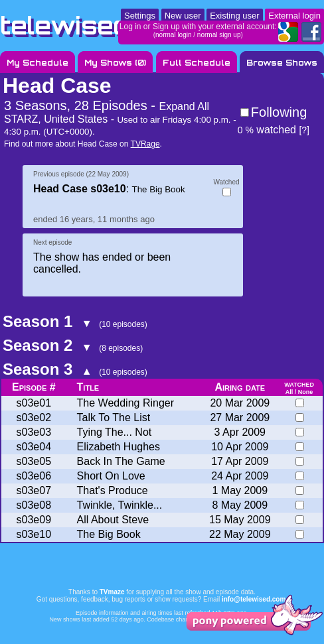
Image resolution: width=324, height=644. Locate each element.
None (306, 392)
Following (279, 112)
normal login (173, 35)
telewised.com (96, 26)
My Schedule (38, 63)
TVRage (145, 144)
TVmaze (112, 592)
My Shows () (115, 63)
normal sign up (219, 35)
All (289, 392)
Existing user (234, 16)
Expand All (184, 106)
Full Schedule (197, 63)
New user (183, 16)
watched (267, 130)
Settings (140, 16)
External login (294, 16)
